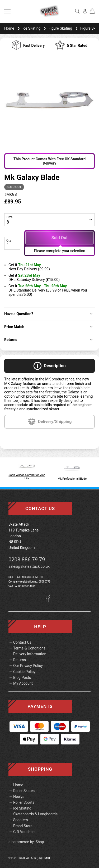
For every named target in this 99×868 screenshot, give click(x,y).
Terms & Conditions (29, 648)
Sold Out (60, 238)
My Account (23, 683)
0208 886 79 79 (27, 560)
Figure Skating (57, 28)
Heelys (19, 797)
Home (9, 28)
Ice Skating (29, 28)
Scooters (21, 820)
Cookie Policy (24, 672)
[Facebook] (50, 601)
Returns (20, 660)
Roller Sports (24, 802)
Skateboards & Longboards (35, 814)
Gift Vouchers (24, 832)
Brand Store (23, 826)
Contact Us (22, 642)
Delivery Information (30, 654)
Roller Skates (24, 791)
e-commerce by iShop (26, 842)
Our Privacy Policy (28, 666)
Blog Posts (22, 678)
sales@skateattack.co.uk (29, 566)
